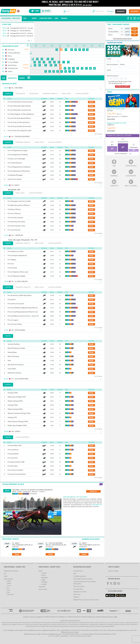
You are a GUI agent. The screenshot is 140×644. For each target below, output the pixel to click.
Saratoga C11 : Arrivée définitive (20, 31)
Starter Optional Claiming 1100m (18, 422)
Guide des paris (131, 176)
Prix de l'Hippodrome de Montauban (19, 171)
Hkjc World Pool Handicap (16, 365)
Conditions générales (80, 576)
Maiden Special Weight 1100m (17, 426)
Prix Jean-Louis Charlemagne (16, 159)
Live (5, 574)
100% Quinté (20, 94)
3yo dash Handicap (14, 344)
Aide (114, 166)
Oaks (9, 361)
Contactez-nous (131, 166)
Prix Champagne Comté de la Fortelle (19, 201)
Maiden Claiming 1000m (15, 401)
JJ (108, 79)
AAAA (122, 79)
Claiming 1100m (13, 393)
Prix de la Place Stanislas (15, 218)
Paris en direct (43, 589)
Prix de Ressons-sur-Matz (16, 252)
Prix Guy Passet (13, 458)
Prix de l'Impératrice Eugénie (16, 276)
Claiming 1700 (12, 418)
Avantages (114, 176)
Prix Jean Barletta (13, 454)
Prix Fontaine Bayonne (15, 163)
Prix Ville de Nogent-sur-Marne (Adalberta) (21, 114)
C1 (122, 29)
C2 (122, 35)
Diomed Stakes (12, 352)
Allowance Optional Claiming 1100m (19, 413)
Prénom (122, 65)
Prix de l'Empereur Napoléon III (17, 256)
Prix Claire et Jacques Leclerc (17, 226)
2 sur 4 (9, 586)
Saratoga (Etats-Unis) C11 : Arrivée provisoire (24, 33)
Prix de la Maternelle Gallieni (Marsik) (19, 106)
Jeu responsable (78, 589)
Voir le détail (111, 119)
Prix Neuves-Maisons (14, 210)
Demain (22, 78)
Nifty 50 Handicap (13, 357)
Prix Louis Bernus (13, 450)
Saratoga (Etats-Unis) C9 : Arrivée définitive (24, 36)
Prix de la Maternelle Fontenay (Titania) (20, 102)
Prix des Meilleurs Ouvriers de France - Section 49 (23, 316)
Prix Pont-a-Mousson (14, 214)
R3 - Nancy (16, 543)
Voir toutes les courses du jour (123, 39)
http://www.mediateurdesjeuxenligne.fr (81, 636)
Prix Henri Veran (13, 466)
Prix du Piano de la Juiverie (16, 304)
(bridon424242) (123, 142)
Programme (42, 587)
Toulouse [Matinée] (114, 32)
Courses (8, 94)
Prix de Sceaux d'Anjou (15, 324)
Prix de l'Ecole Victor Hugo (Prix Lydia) (19, 131)
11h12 (127, 32)
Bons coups (66, 94)
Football (44, 573)
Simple (9, 581)
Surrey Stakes (12, 369)
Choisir (110, 62)
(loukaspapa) (134, 147)
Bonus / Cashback (131, 186)
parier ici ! (94, 491)
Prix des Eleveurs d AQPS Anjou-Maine (20, 296)
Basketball (45, 578)
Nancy (110, 29)
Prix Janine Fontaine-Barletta (17, 474)
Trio (8, 588)
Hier (4, 78)
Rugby (43, 580)
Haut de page (97, 134)
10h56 (127, 29)
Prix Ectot (11, 264)
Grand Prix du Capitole (15, 179)
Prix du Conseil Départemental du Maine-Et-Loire (23, 312)
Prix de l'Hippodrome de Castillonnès (19, 167)
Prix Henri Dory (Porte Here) (16, 222)
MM (115, 79)
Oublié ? (111, 11)
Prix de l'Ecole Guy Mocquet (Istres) (19, 122)
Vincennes (16, 490)
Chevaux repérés (82, 94)
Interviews (34, 94)
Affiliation (76, 597)
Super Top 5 (114, 186)
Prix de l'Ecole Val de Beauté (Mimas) (19, 118)
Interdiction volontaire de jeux (70, 621)
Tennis (44, 575)
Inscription (135, 11)
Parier (135, 29)
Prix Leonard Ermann (14, 230)
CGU (124, 83)
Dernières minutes (50, 94)
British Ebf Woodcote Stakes (16, 348)
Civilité (109, 59)
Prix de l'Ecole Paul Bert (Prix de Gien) (19, 127)
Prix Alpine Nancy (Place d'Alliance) (19, 205)
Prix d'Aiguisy (12, 260)
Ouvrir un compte (123, 86)
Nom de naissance (112, 65)
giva (112, 145)
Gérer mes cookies (79, 587)
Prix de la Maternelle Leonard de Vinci (19, 110)
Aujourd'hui (12, 78)
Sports (41, 571)
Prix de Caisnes (12, 268)
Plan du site (77, 595)
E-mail (109, 70)
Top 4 (8, 590)
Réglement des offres (80, 592)
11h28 (127, 35)
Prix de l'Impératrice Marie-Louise (18, 272)
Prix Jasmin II (12, 300)
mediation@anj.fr (64, 636)
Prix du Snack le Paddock (15, 470)
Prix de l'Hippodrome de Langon (18, 151)
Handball (44, 584)
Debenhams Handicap (14, 373)
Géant (6, 576)
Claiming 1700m (13, 405)
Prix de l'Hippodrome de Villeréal (18, 155)
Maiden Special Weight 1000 (17, 397)
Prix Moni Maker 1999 (15, 446)
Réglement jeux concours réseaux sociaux (86, 600)
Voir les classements (121, 154)
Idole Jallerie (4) (97, 505)
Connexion (121, 11)
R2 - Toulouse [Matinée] (54, 543)
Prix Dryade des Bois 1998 (16, 462)
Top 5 (8, 592)
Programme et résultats (11, 571)
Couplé (9, 583)
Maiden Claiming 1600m (15, 409)
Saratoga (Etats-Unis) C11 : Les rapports (23, 28)
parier (91, 102)
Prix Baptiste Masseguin (15, 175)
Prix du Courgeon (13, 320)
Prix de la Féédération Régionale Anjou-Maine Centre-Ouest (26, 308)
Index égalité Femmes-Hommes (83, 579)
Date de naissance (113, 76)
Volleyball (44, 582)
